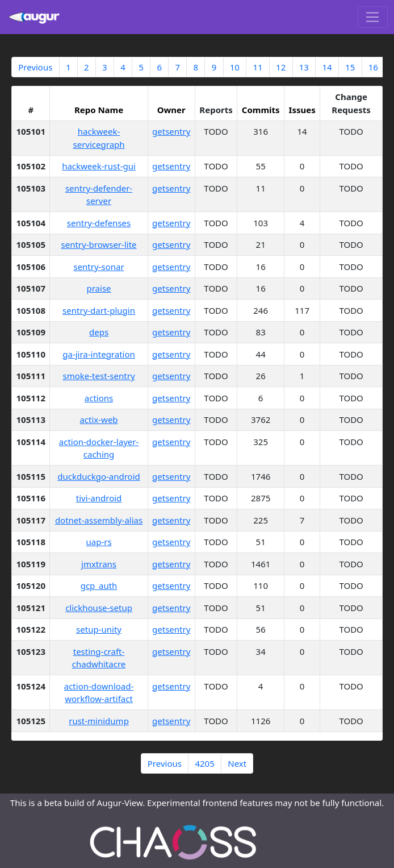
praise (99, 288)
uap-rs (98, 542)
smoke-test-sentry (98, 376)
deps (99, 332)
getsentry (171, 131)
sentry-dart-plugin (99, 310)
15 (350, 67)
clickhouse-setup (99, 608)
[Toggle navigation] (373, 17)
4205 (204, 763)
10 (235, 67)
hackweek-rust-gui (99, 166)
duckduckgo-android (99, 476)
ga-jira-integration (99, 354)
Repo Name (99, 110)
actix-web (98, 420)
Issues (302, 110)
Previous (35, 67)
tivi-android (99, 498)
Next (237, 763)
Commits (261, 110)
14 (327, 67)
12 (281, 67)
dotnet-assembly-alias (99, 520)
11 (257, 67)
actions (99, 398)
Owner (171, 110)
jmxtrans (99, 564)
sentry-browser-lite (99, 244)
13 (304, 67)
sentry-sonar (98, 267)
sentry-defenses (99, 223)
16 (373, 67)
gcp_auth (99, 585)
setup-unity (99, 629)
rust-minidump (99, 721)
